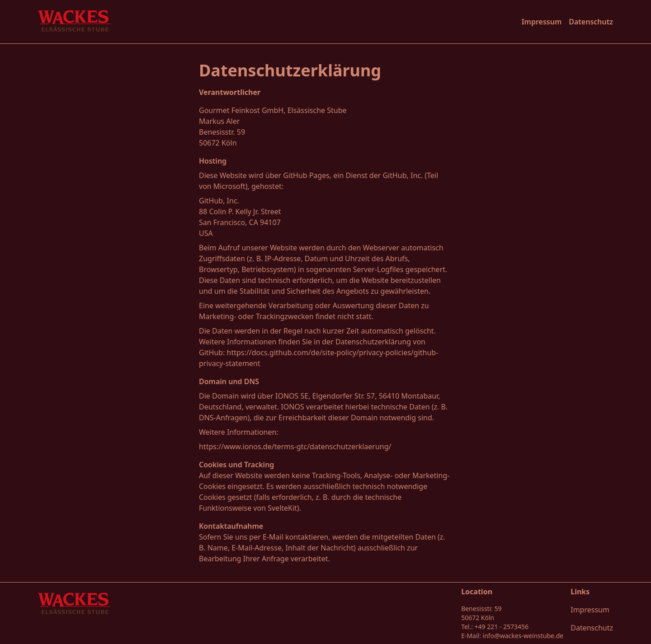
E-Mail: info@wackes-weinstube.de (512, 636)
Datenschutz (591, 22)
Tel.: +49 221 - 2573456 (495, 627)
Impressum (542, 22)
